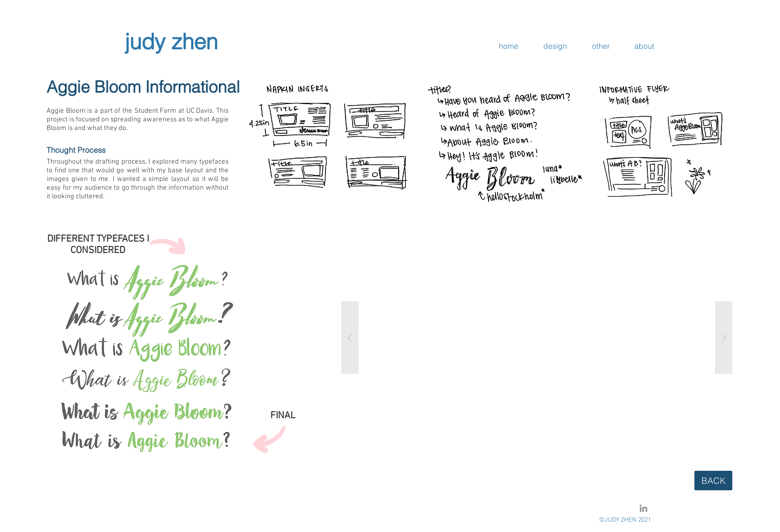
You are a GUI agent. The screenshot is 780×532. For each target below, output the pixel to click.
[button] (537, 338)
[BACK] (713, 481)
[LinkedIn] (643, 508)
